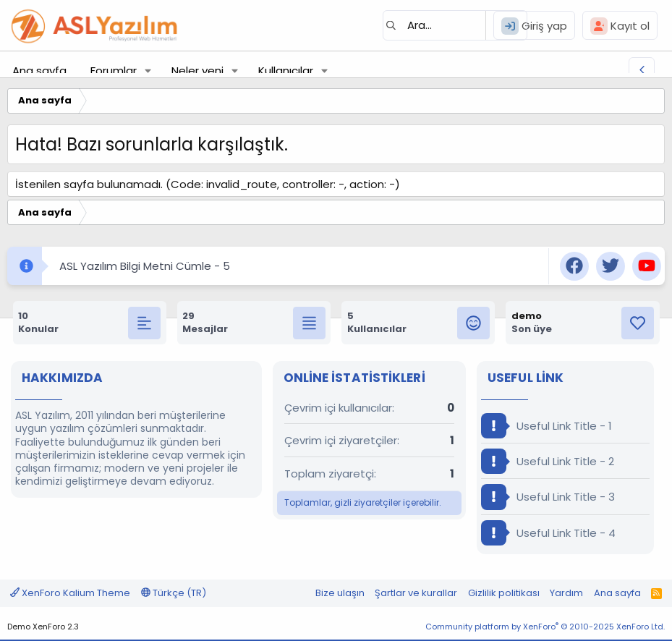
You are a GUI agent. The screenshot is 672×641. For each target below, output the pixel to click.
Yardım (566, 593)
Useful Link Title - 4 (548, 533)
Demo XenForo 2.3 (43, 627)
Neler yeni (197, 71)
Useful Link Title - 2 (548, 461)
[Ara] (455, 25)
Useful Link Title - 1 (546, 426)
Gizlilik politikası (504, 593)
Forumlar (114, 71)
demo (527, 316)
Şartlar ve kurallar (416, 593)
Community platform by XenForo (545, 627)
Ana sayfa (39, 71)
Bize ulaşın (340, 593)
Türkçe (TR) (174, 593)
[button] (148, 71)
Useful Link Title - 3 (548, 497)
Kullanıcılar (286, 71)
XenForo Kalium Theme (70, 593)
